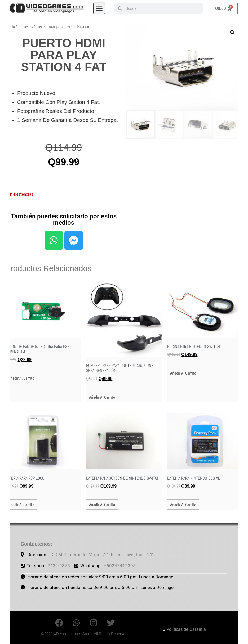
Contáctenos (36, 544)
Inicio (11, 27)
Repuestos (25, 27)
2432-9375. (59, 566)
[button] (99, 6)
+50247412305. (120, 566)
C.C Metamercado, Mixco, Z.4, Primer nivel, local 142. (103, 555)
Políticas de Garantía (186, 629)
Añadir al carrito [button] (21, 378)
